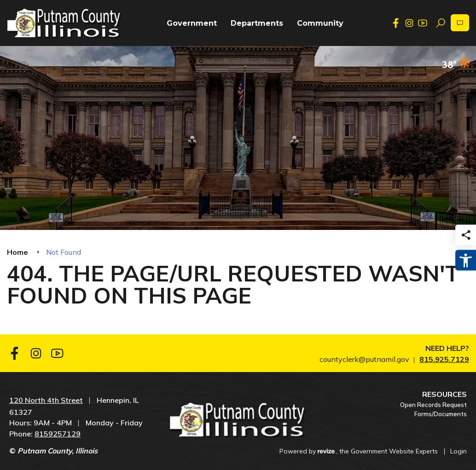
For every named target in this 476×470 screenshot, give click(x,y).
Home (17, 252)
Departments (257, 23)
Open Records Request (433, 405)
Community (320, 23)
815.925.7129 (444, 359)
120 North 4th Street (46, 400)
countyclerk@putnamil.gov (364, 359)
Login (459, 451)
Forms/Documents (441, 414)
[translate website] (460, 23)
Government (192, 23)
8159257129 (58, 434)
